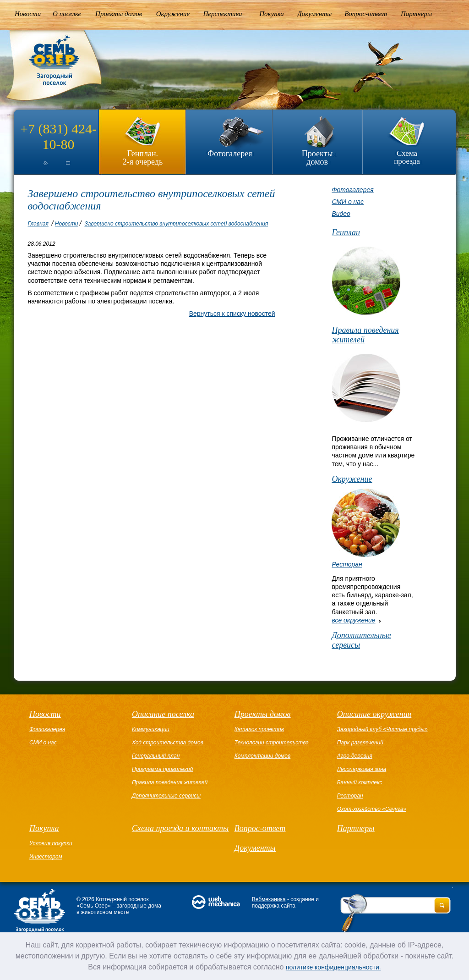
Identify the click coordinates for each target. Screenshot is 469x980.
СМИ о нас (348, 202)
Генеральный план (156, 756)
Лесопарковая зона (362, 769)
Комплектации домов (262, 756)
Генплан (346, 232)
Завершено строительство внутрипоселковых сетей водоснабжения (176, 224)
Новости (28, 14)
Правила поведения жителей (365, 335)
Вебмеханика (269, 899)
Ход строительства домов (168, 743)
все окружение (353, 620)
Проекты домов (119, 14)
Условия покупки (51, 843)
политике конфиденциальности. (333, 967)
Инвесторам (46, 857)
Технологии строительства (272, 743)
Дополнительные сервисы (361, 640)
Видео (341, 214)
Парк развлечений (360, 743)
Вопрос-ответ (366, 14)
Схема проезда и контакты (180, 828)
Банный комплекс (360, 782)
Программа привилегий (162, 769)
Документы (314, 14)
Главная (38, 224)
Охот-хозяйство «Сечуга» (372, 809)
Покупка (272, 14)
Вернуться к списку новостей (232, 314)
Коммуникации (151, 729)
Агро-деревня (355, 756)
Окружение (173, 14)
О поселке (67, 14)
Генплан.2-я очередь (143, 157)
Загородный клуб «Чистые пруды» (382, 729)
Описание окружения (374, 714)
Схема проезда (407, 157)
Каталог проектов (259, 729)
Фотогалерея (230, 154)
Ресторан (347, 564)
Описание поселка (163, 714)
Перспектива (223, 14)
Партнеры (416, 14)
